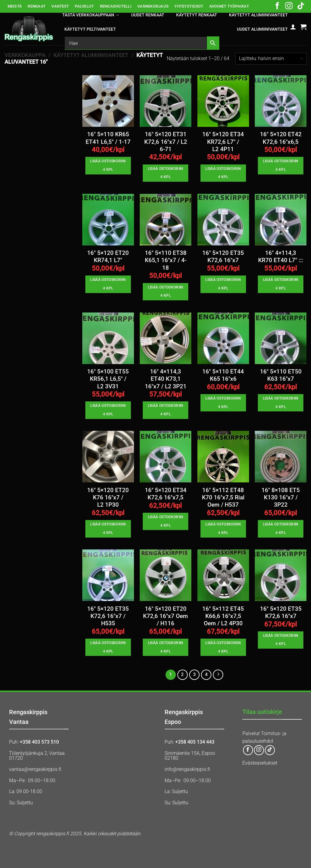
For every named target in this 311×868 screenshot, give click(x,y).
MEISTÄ (15, 6)
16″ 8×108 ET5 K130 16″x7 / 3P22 (281, 498)
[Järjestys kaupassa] (271, 59)
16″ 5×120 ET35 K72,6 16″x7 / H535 (108, 616)
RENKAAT (37, 6)
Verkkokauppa (25, 55)
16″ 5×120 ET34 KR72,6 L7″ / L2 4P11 (223, 142)
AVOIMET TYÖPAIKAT (229, 6)
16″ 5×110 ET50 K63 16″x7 (281, 375)
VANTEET (60, 6)
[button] (293, 27)
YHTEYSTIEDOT (189, 6)
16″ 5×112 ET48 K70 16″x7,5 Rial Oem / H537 (223, 498)
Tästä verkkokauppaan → (91, 15)
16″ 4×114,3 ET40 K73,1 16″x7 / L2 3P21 (166, 379)
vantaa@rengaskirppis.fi (35, 769)
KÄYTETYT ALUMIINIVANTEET (258, 15)
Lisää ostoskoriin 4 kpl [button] (108, 165)
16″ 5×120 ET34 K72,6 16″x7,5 (166, 494)
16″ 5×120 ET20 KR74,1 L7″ (108, 257)
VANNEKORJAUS (153, 6)
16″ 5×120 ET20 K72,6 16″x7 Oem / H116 (166, 616)
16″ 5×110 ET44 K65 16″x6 (223, 375)
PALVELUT (84, 6)
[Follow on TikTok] (301, 6)
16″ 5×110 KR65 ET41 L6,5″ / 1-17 (108, 138)
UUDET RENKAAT (148, 15)
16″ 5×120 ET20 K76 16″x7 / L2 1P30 (108, 498)
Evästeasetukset (260, 763)
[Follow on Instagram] (289, 6)
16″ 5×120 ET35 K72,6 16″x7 (223, 257)
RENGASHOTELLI (116, 6)
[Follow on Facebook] (277, 6)
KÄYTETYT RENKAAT (197, 15)
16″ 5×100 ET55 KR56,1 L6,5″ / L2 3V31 (108, 379)
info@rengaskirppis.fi (187, 769)
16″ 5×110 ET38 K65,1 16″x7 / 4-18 (166, 260)
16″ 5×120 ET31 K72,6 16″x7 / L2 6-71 (166, 142)
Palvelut (251, 733)
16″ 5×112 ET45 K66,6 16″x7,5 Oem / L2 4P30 (223, 616)
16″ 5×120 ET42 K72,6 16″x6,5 (281, 138)
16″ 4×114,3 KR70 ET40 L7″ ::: (281, 257)
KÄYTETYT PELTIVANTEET (90, 29)
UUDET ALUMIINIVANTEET (262, 29)
